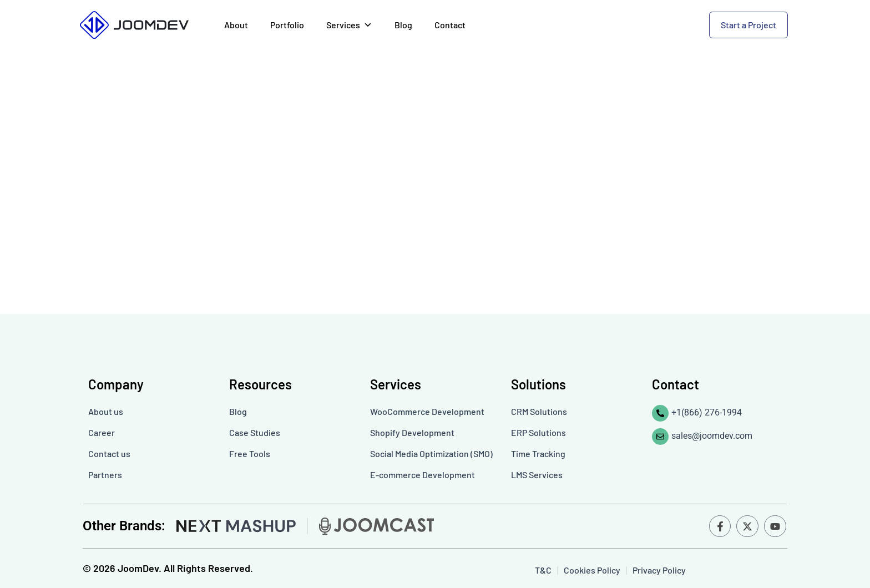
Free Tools (250, 453)
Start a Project (748, 25)
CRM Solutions (539, 411)
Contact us (109, 453)
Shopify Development (412, 432)
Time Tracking (538, 453)
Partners (105, 475)
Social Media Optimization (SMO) (431, 453)
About (236, 25)
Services (349, 25)
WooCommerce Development (427, 411)
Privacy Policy (659, 570)
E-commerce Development (423, 475)
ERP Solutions (538, 432)
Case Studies (255, 432)
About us (106, 411)
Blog (403, 25)
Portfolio (287, 25)
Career (102, 432)
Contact (450, 25)
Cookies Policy (592, 570)
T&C (543, 570)
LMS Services (537, 475)
